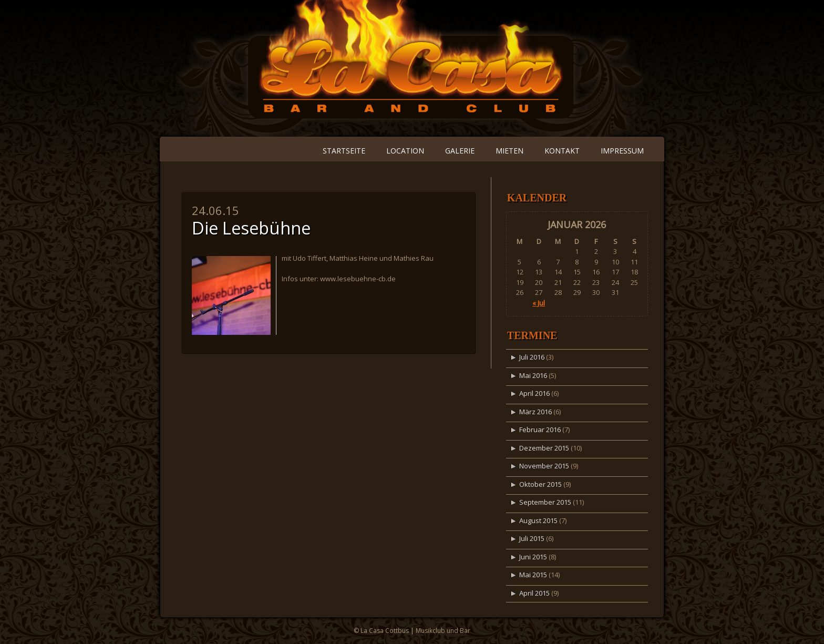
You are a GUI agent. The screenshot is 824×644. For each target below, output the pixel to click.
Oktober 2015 (540, 484)
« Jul (539, 303)
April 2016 (534, 393)
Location (405, 151)
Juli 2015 (532, 538)
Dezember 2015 (544, 448)
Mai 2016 (533, 375)
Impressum (622, 151)
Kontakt (562, 151)
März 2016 (535, 412)
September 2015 (545, 502)
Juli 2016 (532, 357)
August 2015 (538, 520)
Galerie (460, 151)
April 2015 (534, 593)
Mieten (509, 151)
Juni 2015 (533, 557)
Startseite (344, 151)
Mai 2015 (533, 575)
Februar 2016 (540, 430)
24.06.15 (215, 210)
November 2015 (544, 466)
